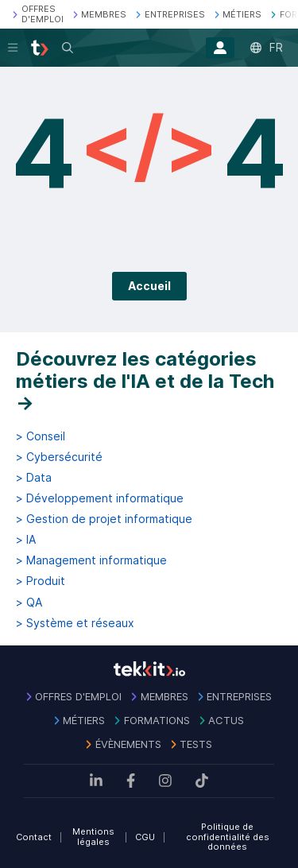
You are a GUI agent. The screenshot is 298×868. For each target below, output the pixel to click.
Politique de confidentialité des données (228, 837)
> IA (26, 540)
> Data (34, 478)
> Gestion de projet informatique (104, 519)
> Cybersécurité (59, 457)
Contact (34, 837)
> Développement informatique (100, 498)
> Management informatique (91, 560)
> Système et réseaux (75, 623)
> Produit (41, 581)
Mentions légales (93, 837)
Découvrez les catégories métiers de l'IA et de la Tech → (145, 381)
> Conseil (41, 436)
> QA (29, 603)
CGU (145, 837)
